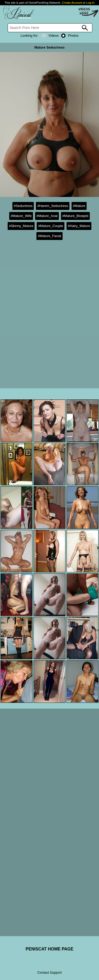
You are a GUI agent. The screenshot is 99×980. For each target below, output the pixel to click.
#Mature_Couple (51, 226)
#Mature (79, 206)
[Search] (50, 28)
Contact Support (49, 972)
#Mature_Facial (49, 236)
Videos (50, 36)
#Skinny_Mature (21, 226)
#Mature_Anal (47, 216)
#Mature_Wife (21, 216)
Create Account (72, 3)
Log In (90, 3)
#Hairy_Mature (79, 226)
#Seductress (23, 206)
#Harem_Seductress (53, 206)
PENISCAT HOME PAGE (49, 949)
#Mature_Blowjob (75, 216)
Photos (70, 36)
